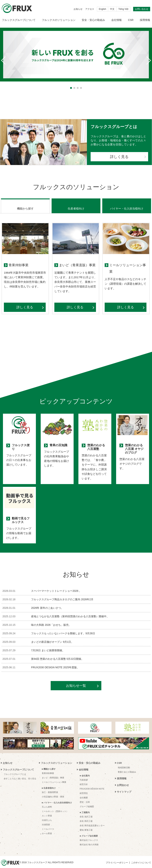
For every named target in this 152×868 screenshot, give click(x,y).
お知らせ (78, 9)
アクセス (90, 9)
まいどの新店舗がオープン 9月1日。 (52, 637)
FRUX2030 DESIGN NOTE (92, 784)
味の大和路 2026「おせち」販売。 (51, 620)
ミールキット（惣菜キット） (55, 807)
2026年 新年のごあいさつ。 (47, 603)
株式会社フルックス (89, 835)
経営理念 (84, 789)
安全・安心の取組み (93, 20)
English (103, 9)
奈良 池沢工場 (86, 812)
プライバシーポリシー (117, 858)
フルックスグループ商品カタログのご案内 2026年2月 (62, 595)
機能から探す (25, 204)
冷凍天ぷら (47, 816)
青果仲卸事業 (48, 769)
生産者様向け (76, 204)
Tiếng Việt (123, 9)
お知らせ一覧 (76, 681)
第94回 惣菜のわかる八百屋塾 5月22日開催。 (57, 654)
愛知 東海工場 (86, 825)
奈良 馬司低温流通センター (92, 821)
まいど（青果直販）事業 (53, 773)
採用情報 (145, 20)
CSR (131, 20)
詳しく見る (119, 157)
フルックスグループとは (15, 770)
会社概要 (84, 793)
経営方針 (84, 780)
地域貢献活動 (124, 763)
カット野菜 (47, 811)
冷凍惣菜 (46, 820)
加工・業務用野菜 (50, 788)
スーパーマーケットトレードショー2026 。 (56, 586)
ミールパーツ (48, 824)
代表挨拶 (84, 775)
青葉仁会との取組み (127, 767)
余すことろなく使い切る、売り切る (20, 774)
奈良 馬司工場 (86, 816)
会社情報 (116, 20)
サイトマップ (124, 787)
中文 (112, 9)
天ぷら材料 (47, 802)
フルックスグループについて (19, 20)
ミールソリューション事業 (54, 777)
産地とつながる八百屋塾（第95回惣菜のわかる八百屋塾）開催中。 (70, 612)
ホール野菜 (47, 829)
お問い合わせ (142, 9)
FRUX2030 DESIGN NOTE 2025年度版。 (55, 663)
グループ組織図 (87, 802)
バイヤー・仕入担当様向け (127, 204)
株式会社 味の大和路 (89, 840)
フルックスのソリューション (59, 20)
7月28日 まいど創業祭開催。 (48, 646)
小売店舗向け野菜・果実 (53, 792)
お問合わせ (123, 781)
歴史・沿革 (85, 797)
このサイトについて (141, 858)
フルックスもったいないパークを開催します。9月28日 (63, 629)
